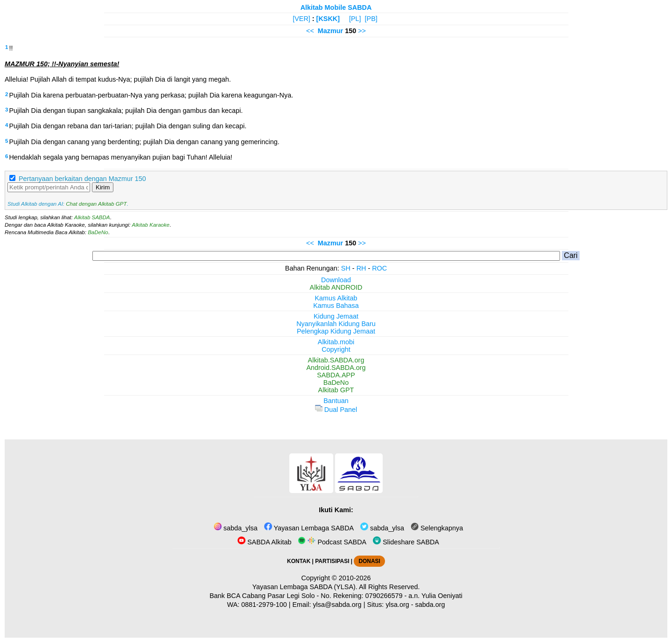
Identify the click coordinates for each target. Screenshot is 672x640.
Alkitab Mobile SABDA (336, 7)
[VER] (301, 19)
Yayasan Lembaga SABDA (309, 528)
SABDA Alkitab (264, 542)
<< (310, 31)
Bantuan (336, 401)
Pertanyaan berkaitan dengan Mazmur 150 (82, 179)
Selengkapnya (437, 528)
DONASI (369, 561)
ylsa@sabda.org (337, 605)
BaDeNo (98, 232)
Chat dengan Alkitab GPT (96, 204)
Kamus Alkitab (336, 298)
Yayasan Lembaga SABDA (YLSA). (305, 587)
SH (346, 268)
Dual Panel (336, 410)
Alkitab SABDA (92, 217)
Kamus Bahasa (336, 306)
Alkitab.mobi (336, 342)
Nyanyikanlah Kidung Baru (336, 324)
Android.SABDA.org (336, 368)
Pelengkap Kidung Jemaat (336, 331)
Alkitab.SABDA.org (336, 360)
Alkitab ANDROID (336, 287)
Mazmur (330, 31)
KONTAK (299, 561)
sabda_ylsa (236, 528)
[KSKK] (328, 19)
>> (362, 31)
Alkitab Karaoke (151, 225)
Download (336, 280)
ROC (379, 268)
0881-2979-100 (264, 605)
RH (361, 268)
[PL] (355, 19)
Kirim (103, 187)
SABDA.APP (336, 375)
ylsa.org (397, 605)
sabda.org (430, 605)
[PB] (371, 19)
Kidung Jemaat (336, 316)
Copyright (336, 349)
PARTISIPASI (332, 561)
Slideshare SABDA (406, 542)
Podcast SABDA (332, 542)
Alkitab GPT (336, 390)
